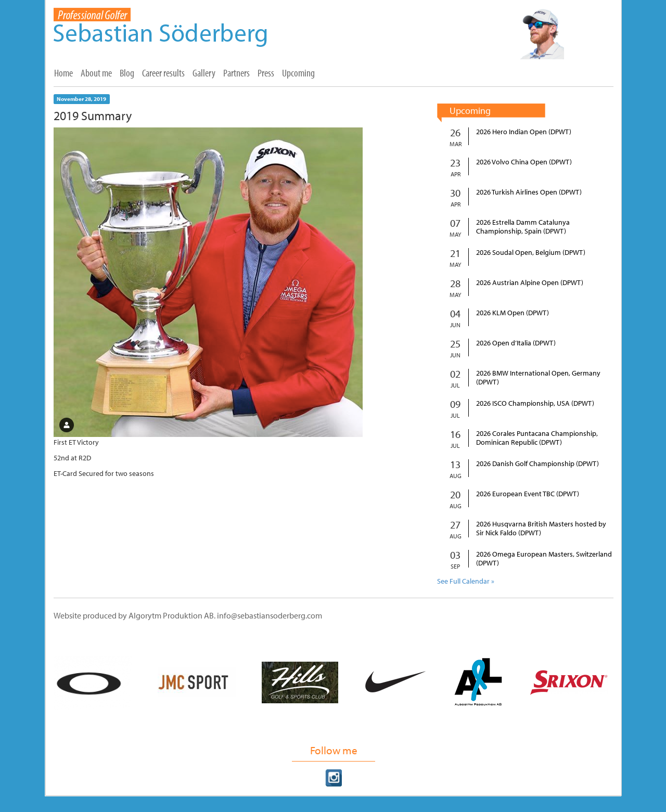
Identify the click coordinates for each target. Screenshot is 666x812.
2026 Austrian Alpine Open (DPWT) (530, 283)
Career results (163, 73)
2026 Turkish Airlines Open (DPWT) (529, 192)
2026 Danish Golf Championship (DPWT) (537, 464)
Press (266, 73)
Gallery (204, 73)
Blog (127, 73)
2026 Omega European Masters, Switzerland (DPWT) (544, 559)
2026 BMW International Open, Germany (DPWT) (538, 378)
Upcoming (298, 73)
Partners (236, 73)
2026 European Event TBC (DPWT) (528, 494)
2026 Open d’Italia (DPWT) (516, 343)
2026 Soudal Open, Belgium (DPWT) (531, 253)
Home (63, 73)
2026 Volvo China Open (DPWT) (524, 162)
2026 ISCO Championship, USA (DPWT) (535, 403)
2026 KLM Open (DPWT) (513, 313)
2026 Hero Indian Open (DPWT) (524, 132)
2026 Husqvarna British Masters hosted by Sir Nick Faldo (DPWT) (541, 529)
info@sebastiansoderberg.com (270, 615)
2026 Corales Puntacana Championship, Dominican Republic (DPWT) (537, 438)
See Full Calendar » (466, 581)
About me (96, 73)
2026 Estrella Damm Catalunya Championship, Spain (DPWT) (523, 227)
